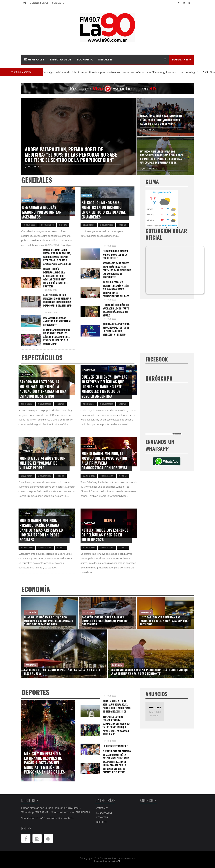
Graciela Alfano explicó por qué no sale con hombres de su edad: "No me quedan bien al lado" (162, 120)
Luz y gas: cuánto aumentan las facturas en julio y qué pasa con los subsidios (163, 621)
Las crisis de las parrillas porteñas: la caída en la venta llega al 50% (62, 672)
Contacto (58, 3)
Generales (34, 59)
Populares (181, 59)
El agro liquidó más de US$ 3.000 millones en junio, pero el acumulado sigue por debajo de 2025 (49, 621)
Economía (85, 59)
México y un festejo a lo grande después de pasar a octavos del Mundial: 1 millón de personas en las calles (44, 763)
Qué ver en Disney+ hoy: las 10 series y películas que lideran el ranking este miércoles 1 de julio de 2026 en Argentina (104, 386)
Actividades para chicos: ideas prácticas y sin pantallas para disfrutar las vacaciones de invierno (117, 270)
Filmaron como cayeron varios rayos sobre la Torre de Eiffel (115, 255)
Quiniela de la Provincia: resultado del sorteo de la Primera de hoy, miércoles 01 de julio (116, 329)
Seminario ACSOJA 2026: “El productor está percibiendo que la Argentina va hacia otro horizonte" (150, 672)
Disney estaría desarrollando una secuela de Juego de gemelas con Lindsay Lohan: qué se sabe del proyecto (55, 278)
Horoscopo (176, 434)
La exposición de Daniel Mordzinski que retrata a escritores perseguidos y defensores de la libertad (57, 300)
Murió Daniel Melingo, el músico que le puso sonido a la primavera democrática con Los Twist (104, 461)
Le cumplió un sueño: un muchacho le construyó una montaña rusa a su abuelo (116, 310)
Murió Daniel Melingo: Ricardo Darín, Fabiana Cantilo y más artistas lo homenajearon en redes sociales (41, 530)
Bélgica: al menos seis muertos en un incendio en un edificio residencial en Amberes (103, 210)
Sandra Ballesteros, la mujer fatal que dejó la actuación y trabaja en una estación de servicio (43, 389)
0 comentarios (47, 225)
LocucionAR (114, 861)
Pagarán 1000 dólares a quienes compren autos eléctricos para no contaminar (105, 621)
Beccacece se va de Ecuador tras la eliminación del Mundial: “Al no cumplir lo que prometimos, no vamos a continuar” (116, 725)
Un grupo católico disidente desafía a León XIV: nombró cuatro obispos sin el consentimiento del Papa (116, 289)
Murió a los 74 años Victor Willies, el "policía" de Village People (42, 463)
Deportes (106, 59)
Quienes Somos (39, 3)
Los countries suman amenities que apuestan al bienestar (57, 321)
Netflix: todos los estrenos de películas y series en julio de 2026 (105, 535)
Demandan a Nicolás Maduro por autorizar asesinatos (42, 212)
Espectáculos (61, 59)
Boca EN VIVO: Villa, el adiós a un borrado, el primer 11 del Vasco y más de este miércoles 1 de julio (116, 708)
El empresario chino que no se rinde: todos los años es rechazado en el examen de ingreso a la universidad (57, 337)
